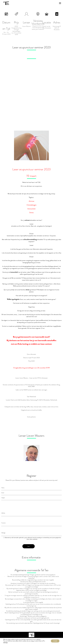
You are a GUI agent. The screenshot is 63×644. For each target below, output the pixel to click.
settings (5, 642)
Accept (55, 641)
